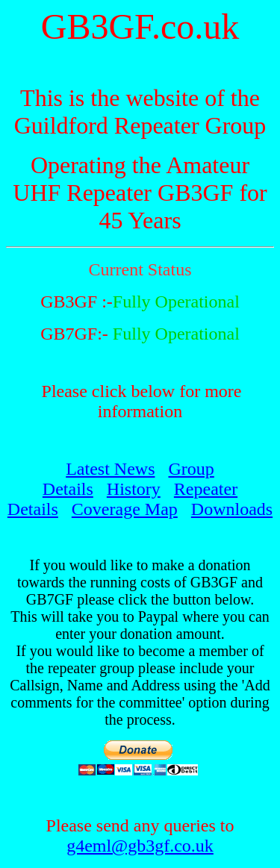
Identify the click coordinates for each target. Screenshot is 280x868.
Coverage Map (125, 509)
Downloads (232, 509)
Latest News (110, 469)
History (134, 489)
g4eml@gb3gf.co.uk (140, 846)
